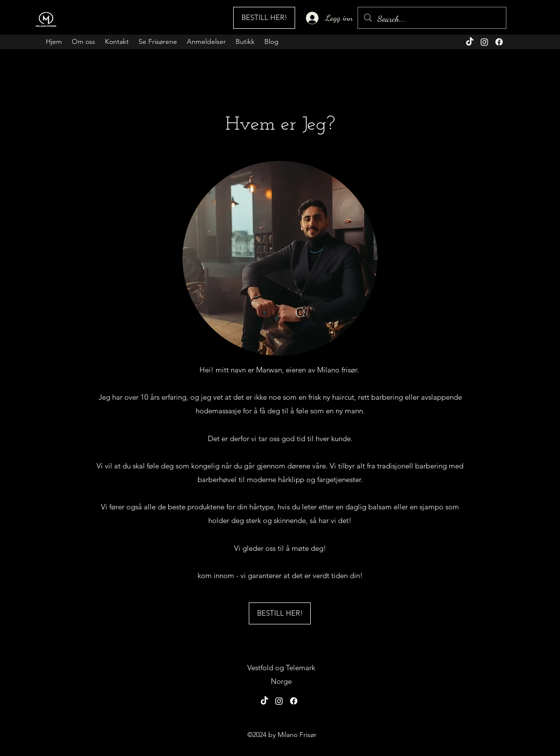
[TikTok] (470, 42)
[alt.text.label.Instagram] (484, 42)
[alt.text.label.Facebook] (499, 42)
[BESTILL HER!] (264, 18)
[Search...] (431, 19)
